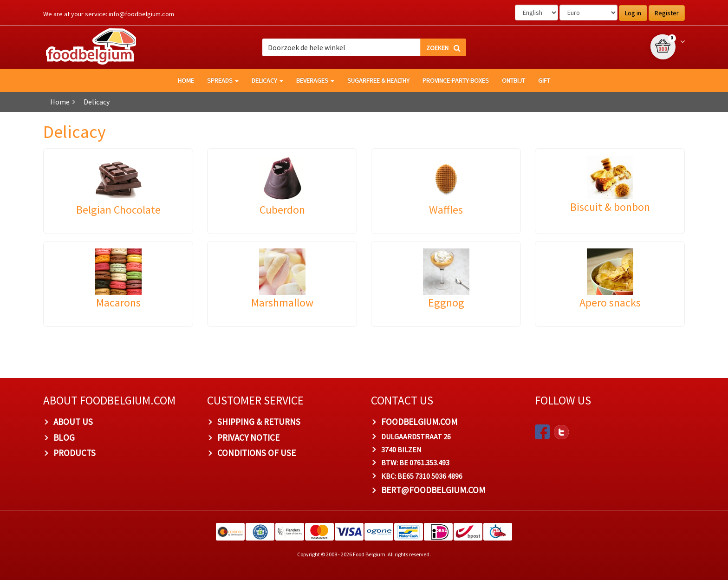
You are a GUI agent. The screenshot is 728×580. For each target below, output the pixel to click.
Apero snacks (610, 303)
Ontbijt (513, 80)
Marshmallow (282, 303)
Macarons (118, 303)
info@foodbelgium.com (141, 14)
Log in (633, 13)
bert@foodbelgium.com (433, 490)
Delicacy (267, 80)
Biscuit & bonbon (610, 207)
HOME (186, 80)
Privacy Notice (248, 437)
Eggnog (446, 303)
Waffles (446, 210)
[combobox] (364, 47)
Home (60, 102)
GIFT (544, 80)
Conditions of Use (257, 453)
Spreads (223, 80)
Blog (64, 437)
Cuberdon (282, 210)
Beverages (315, 80)
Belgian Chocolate (118, 210)
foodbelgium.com (419, 422)
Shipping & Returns (259, 422)
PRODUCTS (75, 453)
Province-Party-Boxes (456, 80)
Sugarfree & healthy (378, 80)
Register (667, 13)
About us (73, 422)
